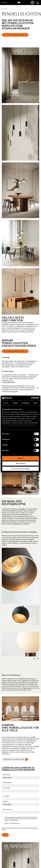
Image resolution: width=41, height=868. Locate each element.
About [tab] (35, 403)
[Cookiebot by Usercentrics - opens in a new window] (31, 398)
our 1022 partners (13, 412)
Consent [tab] (6, 403)
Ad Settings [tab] (25, 403)
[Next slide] (38, 659)
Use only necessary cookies (20, 469)
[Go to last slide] (34, 659)
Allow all (21, 458)
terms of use (16, 823)
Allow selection (20, 464)
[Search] (32, 2)
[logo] (19, 2)
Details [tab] (15, 403)
